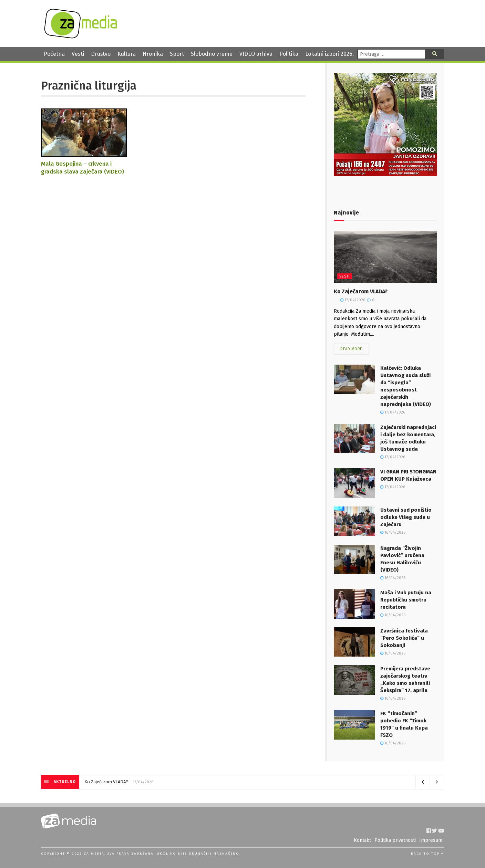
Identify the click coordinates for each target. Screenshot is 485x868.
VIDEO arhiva (256, 54)
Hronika (153, 54)
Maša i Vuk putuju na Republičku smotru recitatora (406, 600)
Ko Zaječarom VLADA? (361, 291)
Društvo (101, 54)
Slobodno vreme (212, 54)
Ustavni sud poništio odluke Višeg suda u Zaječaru (406, 517)
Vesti (78, 54)
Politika (289, 54)
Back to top (427, 854)
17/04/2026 (353, 300)
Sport (177, 54)
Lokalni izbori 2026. (329, 54)
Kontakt (362, 840)
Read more (351, 349)
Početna (54, 54)
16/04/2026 (393, 532)
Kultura (127, 54)
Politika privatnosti (395, 840)
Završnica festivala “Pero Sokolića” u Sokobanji (404, 638)
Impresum (431, 840)
